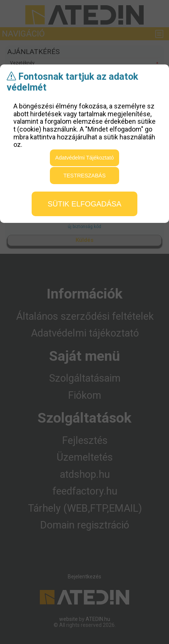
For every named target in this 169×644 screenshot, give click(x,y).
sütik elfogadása (84, 204)
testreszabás (84, 176)
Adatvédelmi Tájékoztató (84, 158)
